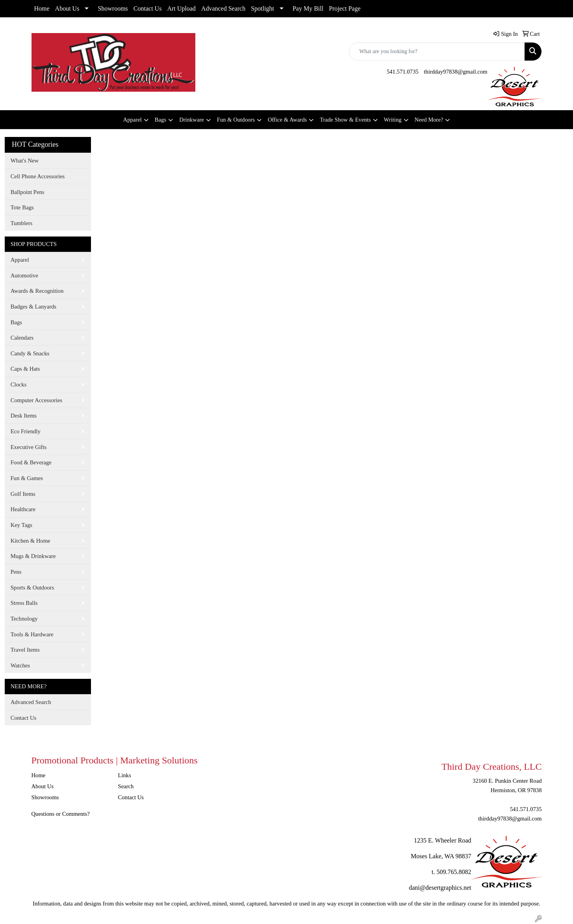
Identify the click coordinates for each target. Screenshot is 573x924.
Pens (16, 572)
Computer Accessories (36, 400)
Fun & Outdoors (236, 120)
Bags (160, 120)
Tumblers (22, 223)
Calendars (22, 338)
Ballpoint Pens (28, 192)
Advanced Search (223, 8)
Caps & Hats (25, 369)
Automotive (24, 275)
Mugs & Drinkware (33, 556)
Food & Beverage (31, 462)
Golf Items (23, 494)
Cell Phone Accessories (38, 176)
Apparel (133, 120)
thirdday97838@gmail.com (455, 72)
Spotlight (262, 8)
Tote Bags (22, 207)
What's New (25, 161)
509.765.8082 (454, 872)
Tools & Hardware (32, 634)
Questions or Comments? (61, 814)
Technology (24, 619)
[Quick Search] (437, 52)
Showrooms (113, 8)
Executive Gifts (29, 447)
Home (42, 8)
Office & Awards (287, 120)
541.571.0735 (403, 72)
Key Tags (21, 525)
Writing (393, 120)
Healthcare (23, 509)
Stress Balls (24, 603)
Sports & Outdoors (32, 588)
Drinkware (192, 120)
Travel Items (25, 650)
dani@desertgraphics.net (440, 888)
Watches (20, 665)
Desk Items (24, 416)
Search (126, 786)
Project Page (345, 8)
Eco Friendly (26, 431)
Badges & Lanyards (33, 307)
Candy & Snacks (30, 353)
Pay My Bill (308, 8)
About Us (67, 8)
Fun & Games (27, 478)
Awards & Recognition (37, 291)
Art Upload (181, 8)
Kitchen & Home (31, 541)
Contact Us (148, 8)
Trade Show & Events (345, 120)
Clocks (19, 384)
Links (125, 775)
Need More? (429, 120)
